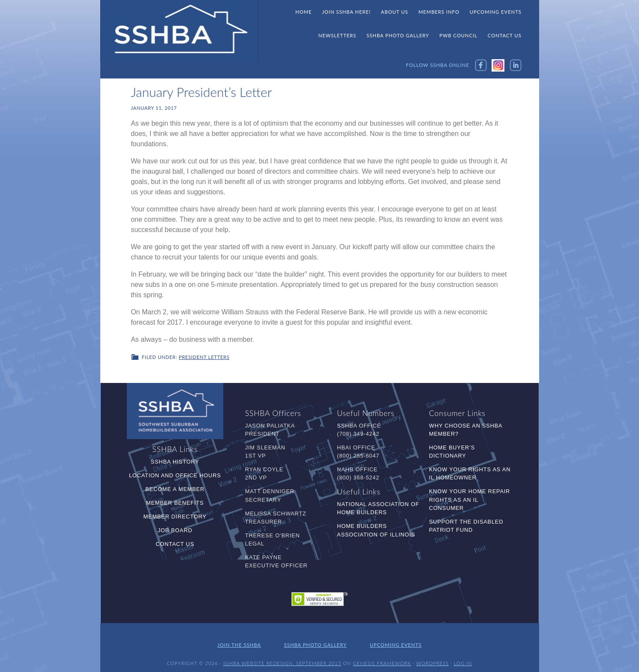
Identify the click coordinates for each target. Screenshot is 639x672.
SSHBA (180, 31)
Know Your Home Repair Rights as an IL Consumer (469, 499)
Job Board (175, 529)
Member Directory (175, 516)
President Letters (204, 357)
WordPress (432, 658)
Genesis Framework (382, 658)
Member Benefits (175, 502)
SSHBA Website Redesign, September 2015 (282, 658)
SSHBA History (175, 461)
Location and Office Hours (175, 475)
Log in (463, 658)
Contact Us (175, 543)
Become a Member (175, 488)
